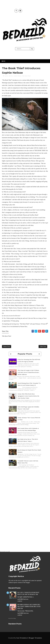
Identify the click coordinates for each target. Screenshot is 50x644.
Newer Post (7, 346)
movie (6, 76)
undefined (20, 601)
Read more (26, 599)
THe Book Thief (26, 76)
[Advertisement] (25, 483)
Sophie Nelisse (17, 76)
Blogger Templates (35, 638)
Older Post (43, 346)
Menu (3, 61)
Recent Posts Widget (12, 618)
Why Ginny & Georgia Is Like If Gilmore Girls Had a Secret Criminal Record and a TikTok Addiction (28, 372)
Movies (11, 76)
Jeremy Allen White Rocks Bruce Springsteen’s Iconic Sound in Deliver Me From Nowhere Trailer (28, 396)
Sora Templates (22, 638)
